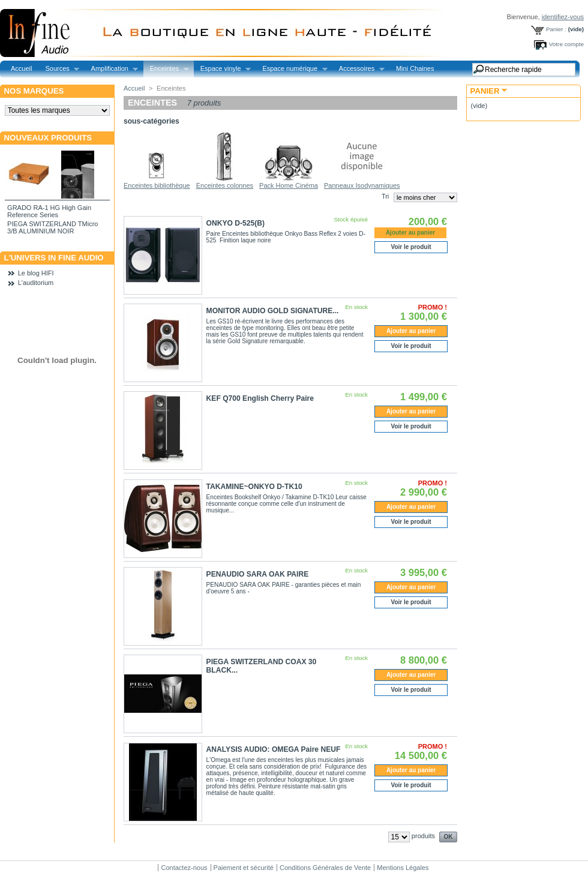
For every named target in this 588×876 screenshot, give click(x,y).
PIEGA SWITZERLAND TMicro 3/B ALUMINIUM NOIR (52, 227)
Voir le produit (411, 247)
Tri (385, 196)
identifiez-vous (563, 17)
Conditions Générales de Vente (325, 868)
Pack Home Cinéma (289, 185)
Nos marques (34, 91)
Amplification (112, 69)
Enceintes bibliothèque (157, 185)
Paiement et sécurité (244, 868)
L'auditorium (36, 283)
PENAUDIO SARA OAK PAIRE (258, 574)
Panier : (556, 29)
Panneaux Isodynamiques (362, 185)
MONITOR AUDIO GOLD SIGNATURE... (273, 311)
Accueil (21, 68)
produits (423, 836)
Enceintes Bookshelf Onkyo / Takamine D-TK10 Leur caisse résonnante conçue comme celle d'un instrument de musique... (286, 504)
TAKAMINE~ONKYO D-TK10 (254, 487)
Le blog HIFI (36, 273)
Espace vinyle (222, 69)
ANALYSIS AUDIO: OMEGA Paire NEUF (274, 749)
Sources (59, 69)
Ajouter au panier (411, 331)
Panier (485, 91)
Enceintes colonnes (225, 185)
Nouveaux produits (48, 138)
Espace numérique (291, 69)
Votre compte (566, 44)
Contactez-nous (184, 868)
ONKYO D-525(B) (235, 223)
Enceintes (166, 69)
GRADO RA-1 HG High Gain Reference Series (49, 211)
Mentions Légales (403, 868)
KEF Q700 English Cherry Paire (260, 398)
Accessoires (358, 69)
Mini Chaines (415, 68)
